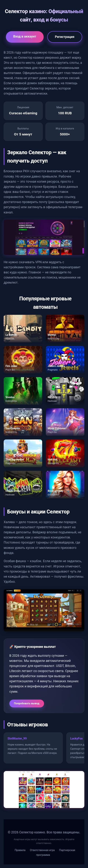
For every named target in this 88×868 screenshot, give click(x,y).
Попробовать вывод (27, 703)
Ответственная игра (42, 850)
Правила (20, 850)
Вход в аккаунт (25, 36)
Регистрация (65, 37)
